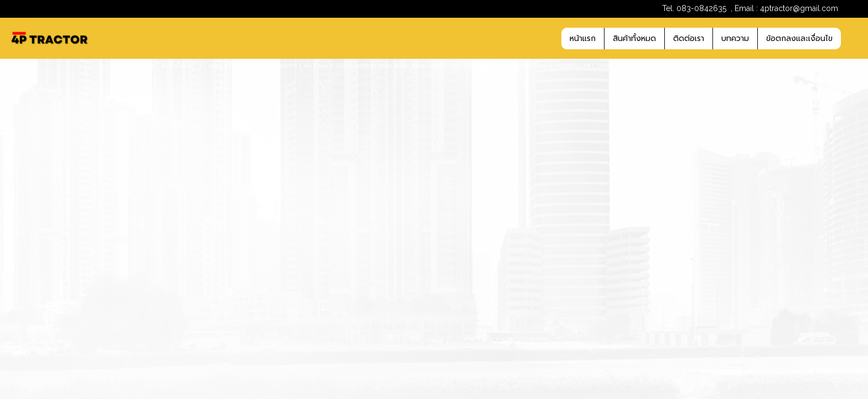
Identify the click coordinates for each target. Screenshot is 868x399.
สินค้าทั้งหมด (634, 39)
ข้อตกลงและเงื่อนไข (799, 39)
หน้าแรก (583, 39)
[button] (851, 38)
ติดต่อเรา (689, 39)
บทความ (735, 39)
